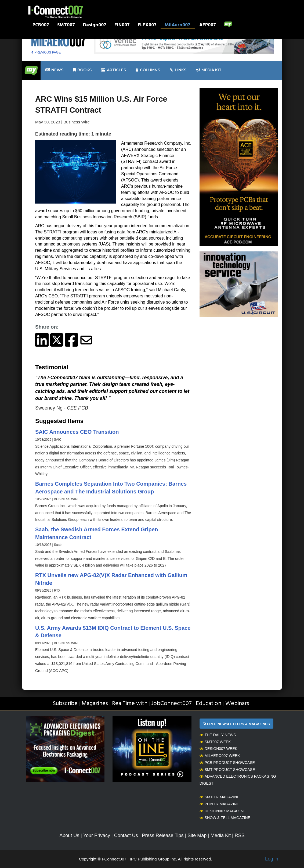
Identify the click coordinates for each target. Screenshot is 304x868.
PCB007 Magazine (219, 804)
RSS (240, 835)
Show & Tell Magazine (225, 818)
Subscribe (65, 704)
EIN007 (122, 26)
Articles (114, 70)
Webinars (237, 704)
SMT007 (66, 26)
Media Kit (221, 835)
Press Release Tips (163, 835)
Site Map (197, 835)
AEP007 (208, 26)
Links (178, 70)
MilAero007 (178, 26)
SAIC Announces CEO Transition (77, 432)
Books (82, 70)
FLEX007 (147, 26)
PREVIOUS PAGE (46, 52)
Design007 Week (218, 749)
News (54, 70)
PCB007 (41, 26)
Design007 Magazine (223, 811)
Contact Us (126, 835)
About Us (69, 835)
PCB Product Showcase (227, 763)
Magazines (95, 704)
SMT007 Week (215, 742)
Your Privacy (97, 835)
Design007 (95, 26)
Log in (272, 859)
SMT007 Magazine (220, 797)
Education (209, 704)
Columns (148, 70)
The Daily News (218, 735)
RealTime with (130, 704)
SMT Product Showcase (227, 770)
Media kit (209, 70)
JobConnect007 (171, 704)
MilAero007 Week (220, 756)
